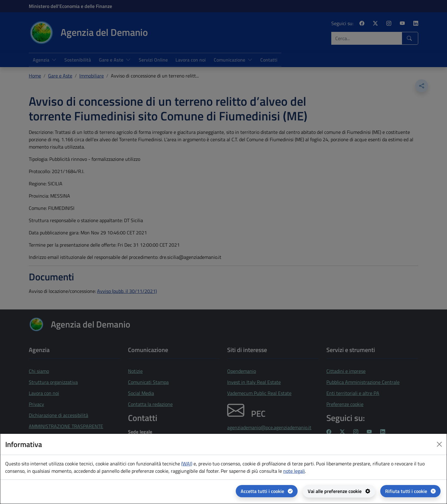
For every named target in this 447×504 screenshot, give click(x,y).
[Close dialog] (439, 444)
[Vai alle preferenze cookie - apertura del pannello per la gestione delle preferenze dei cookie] (339, 491)
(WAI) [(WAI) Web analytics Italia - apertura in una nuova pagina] (187, 464)
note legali (294, 471)
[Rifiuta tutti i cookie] (410, 491)
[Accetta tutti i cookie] (267, 491)
